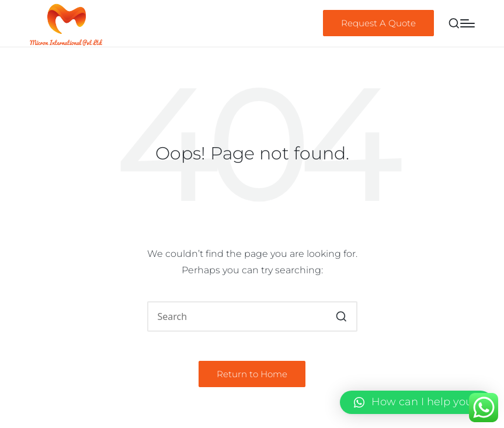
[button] (378, 23)
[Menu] (467, 23)
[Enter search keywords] (252, 316)
